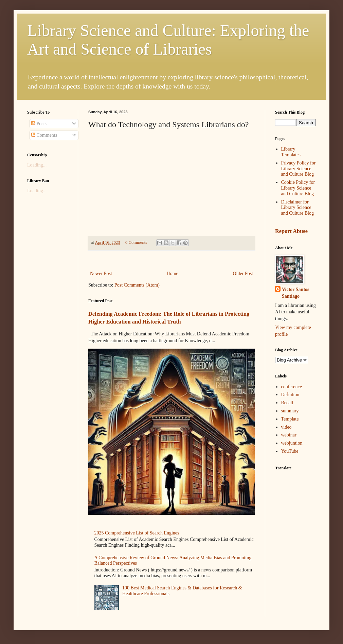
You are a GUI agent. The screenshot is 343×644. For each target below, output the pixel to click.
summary (290, 411)
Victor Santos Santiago (296, 293)
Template (290, 419)
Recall (287, 403)
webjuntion (292, 443)
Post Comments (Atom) (137, 285)
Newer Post (101, 274)
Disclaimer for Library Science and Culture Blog (297, 208)
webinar (289, 435)
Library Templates (291, 152)
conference (292, 387)
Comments (44, 135)
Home (173, 274)
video (286, 427)
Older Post (243, 274)
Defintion (290, 395)
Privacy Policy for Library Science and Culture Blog (299, 169)
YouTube (290, 451)
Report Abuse (291, 231)
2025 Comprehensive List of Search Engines (137, 533)
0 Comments (136, 242)
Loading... (37, 165)
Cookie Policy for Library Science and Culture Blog (298, 188)
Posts (39, 124)
